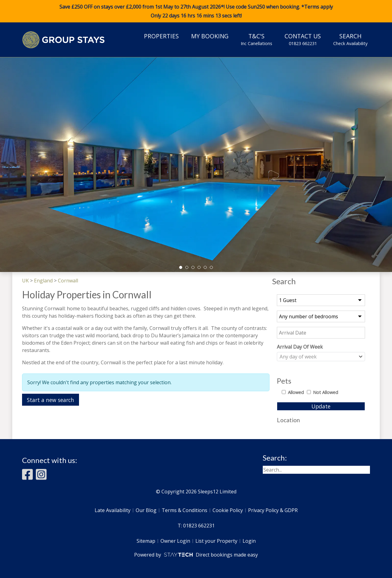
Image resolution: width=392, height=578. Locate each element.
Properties (161, 36)
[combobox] (321, 357)
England (43, 281)
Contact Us (303, 39)
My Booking (210, 36)
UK (25, 281)
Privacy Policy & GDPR (273, 510)
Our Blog (146, 510)
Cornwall (68, 281)
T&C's (256, 39)
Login (249, 541)
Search (350, 39)
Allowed (296, 392)
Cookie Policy (228, 510)
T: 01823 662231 (196, 526)
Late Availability (113, 510)
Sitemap (146, 541)
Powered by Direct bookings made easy (196, 555)
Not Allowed (326, 392)
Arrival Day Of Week (300, 347)
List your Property (216, 541)
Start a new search (51, 400)
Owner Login (175, 541)
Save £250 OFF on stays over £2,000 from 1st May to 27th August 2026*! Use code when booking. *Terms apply (196, 11)
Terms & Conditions (185, 510)
